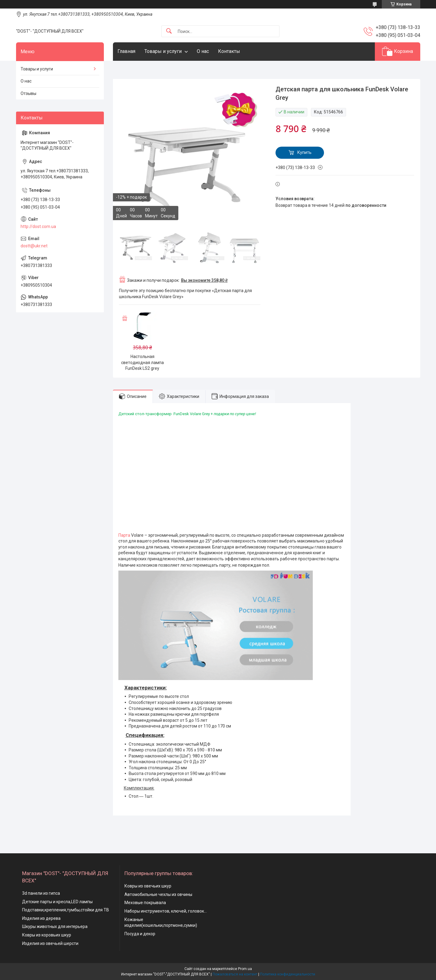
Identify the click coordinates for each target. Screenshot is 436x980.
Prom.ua (245, 969)
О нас (203, 51)
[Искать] (169, 31)
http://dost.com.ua (38, 226)
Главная (126, 51)
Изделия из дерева (41, 918)
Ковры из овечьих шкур (148, 886)
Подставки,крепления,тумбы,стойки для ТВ (66, 910)
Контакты (229, 51)
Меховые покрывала (145, 903)
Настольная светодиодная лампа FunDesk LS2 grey (142, 362)
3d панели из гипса (41, 893)
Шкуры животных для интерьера (55, 926)
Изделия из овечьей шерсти (50, 943)
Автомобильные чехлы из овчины (158, 894)
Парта (124, 535)
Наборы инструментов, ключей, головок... (166, 911)
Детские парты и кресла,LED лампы (57, 902)
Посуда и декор (140, 934)
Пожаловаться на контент (235, 974)
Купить (304, 152)
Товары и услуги (163, 51)
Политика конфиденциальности (288, 974)
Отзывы (28, 93)
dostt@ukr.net (34, 246)
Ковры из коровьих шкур (47, 935)
